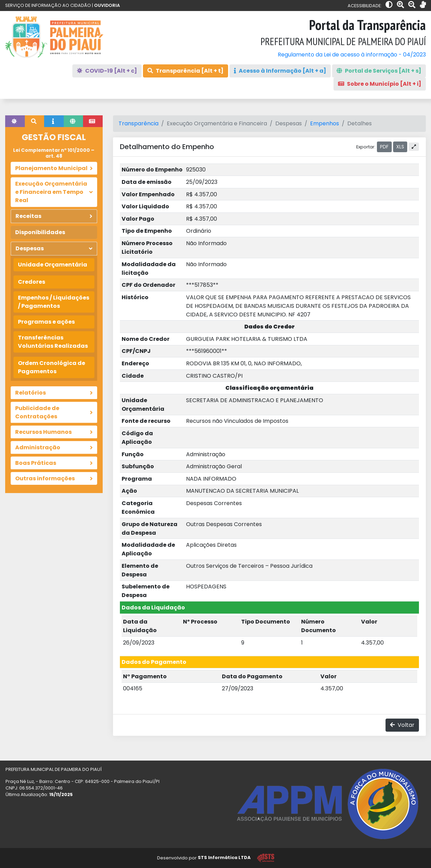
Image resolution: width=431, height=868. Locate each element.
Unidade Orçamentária (53, 265)
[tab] (15, 121)
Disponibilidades (40, 232)
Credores (32, 282)
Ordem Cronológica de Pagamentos (52, 367)
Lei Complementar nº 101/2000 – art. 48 (54, 153)
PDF (384, 147)
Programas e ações (46, 322)
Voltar (402, 725)
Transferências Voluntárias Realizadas (53, 342)
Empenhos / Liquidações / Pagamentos (54, 302)
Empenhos (325, 123)
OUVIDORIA (107, 5)
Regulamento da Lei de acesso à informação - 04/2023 (352, 55)
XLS (400, 147)
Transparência (138, 123)
